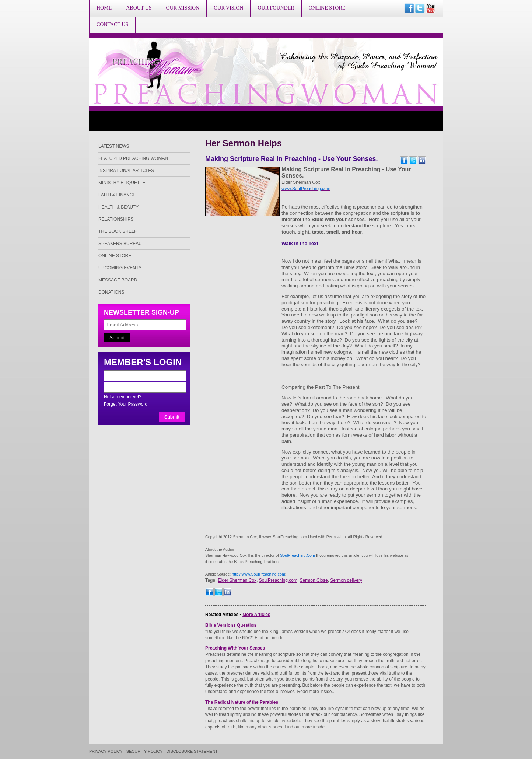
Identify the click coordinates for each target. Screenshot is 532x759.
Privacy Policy (106, 751)
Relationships (116, 219)
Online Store (327, 8)
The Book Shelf (118, 231)
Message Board (118, 280)
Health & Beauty (118, 207)
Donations (111, 292)
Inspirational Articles (126, 171)
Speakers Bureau (120, 244)
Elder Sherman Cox (237, 580)
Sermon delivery (346, 580)
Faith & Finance (117, 195)
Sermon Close (314, 580)
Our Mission (183, 8)
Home (104, 8)
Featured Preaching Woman (133, 158)
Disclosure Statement (192, 751)
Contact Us (112, 25)
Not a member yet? (123, 397)
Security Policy (145, 751)
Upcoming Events (120, 268)
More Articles (256, 615)
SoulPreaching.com (278, 580)
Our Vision (228, 8)
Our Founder (276, 8)
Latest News (114, 146)
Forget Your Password (126, 404)
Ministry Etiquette (122, 183)
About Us (139, 8)
